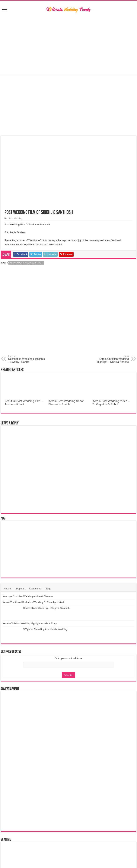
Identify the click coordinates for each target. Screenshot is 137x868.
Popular (20, 589)
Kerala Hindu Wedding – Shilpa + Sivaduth (46, 627)
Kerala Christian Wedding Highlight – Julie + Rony (50, 642)
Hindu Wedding (15, 218)
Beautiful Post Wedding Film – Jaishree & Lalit (24, 403)
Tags (48, 589)
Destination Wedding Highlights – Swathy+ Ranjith (28, 359)
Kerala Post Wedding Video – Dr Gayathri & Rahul (111, 403)
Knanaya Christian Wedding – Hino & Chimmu (48, 596)
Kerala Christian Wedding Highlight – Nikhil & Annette (109, 359)
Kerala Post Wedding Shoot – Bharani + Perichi (67, 403)
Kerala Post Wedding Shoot (26, 263)
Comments (35, 589)
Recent (8, 589)
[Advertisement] (69, 44)
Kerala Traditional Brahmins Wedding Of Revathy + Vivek (54, 612)
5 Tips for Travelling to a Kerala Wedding (45, 658)
